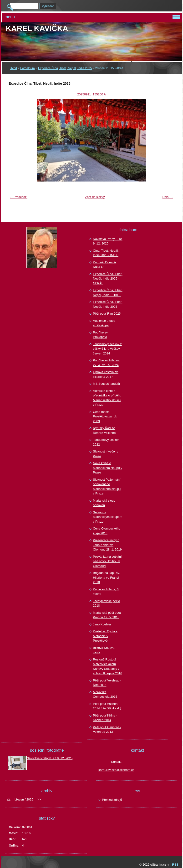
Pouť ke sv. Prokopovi (101, 335)
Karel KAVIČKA (37, 28)
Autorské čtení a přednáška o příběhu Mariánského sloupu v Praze (107, 398)
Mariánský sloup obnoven (104, 503)
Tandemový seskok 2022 (106, 442)
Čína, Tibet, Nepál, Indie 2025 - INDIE (106, 253)
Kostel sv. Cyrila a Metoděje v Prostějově (105, 636)
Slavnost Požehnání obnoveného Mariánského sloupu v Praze (107, 487)
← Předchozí (19, 197)
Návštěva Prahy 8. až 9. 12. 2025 (108, 241)
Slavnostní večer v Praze (106, 454)
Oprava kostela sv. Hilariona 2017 (106, 374)
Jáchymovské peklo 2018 (106, 603)
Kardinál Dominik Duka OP (105, 265)
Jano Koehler (102, 624)
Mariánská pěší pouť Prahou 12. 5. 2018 (107, 615)
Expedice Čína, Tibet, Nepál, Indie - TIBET (108, 293)
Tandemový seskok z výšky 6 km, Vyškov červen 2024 (107, 349)
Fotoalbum (27, 68)
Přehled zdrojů (112, 800)
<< (8, 799)
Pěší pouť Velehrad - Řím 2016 (107, 683)
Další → (168, 197)
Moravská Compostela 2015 (105, 694)
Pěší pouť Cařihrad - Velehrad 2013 (107, 730)
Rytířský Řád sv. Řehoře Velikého (104, 430)
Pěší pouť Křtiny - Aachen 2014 (105, 718)
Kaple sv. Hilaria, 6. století (106, 592)
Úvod (13, 68)
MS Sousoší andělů (106, 384)
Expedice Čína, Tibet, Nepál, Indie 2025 (65, 68)
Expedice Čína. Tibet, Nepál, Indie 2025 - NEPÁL (108, 279)
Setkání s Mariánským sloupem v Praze (108, 517)
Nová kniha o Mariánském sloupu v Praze (108, 468)
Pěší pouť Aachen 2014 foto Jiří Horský (107, 706)
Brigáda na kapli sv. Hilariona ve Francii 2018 (106, 577)
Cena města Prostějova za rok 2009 (105, 416)
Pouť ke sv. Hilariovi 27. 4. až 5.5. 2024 (107, 363)
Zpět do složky (95, 197)
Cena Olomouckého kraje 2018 (107, 531)
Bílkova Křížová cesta (104, 650)
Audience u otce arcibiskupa (104, 323)
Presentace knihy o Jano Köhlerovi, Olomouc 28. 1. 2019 (107, 545)
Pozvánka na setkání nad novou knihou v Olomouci (107, 561)
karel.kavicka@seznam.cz (116, 770)
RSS (175, 865)
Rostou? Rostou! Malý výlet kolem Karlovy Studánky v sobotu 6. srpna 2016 (107, 666)
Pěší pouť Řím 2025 (107, 314)
